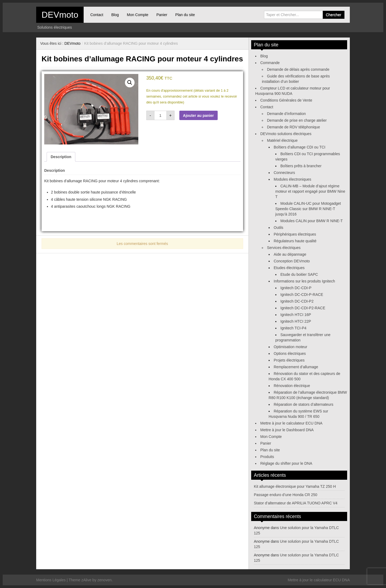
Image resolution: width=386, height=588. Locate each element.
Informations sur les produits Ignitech (304, 281)
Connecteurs (284, 173)
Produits (267, 457)
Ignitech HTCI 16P (296, 315)
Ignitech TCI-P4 (293, 328)
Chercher (333, 15)
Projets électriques (289, 360)
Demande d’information (286, 114)
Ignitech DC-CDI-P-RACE (302, 295)
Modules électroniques (292, 179)
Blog (115, 15)
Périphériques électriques (295, 234)
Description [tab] (61, 157)
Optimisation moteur (290, 347)
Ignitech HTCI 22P (296, 321)
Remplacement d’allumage (296, 367)
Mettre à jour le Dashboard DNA (287, 430)
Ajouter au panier (198, 116)
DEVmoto (60, 15)
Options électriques (290, 353)
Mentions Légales (51, 580)
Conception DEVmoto (292, 261)
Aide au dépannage (290, 254)
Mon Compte (138, 15)
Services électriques (284, 248)
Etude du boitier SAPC (299, 274)
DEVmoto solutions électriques (286, 134)
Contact (97, 15)
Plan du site (185, 15)
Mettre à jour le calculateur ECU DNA (291, 423)
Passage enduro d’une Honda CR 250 (286, 495)
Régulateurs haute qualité (295, 241)
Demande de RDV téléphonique (294, 127)
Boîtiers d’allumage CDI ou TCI (300, 147)
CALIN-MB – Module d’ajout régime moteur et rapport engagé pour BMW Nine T (310, 191)
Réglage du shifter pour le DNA (286, 463)
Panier (162, 15)
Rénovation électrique (292, 386)
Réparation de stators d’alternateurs (304, 404)
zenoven (104, 580)
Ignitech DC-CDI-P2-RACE (303, 308)
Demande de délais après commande (298, 69)
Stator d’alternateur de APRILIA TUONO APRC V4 (296, 503)
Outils (279, 228)
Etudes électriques (289, 268)
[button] (130, 83)
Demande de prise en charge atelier (297, 120)
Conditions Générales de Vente (286, 100)
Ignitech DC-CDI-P (296, 288)
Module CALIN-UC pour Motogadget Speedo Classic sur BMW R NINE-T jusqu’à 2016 (308, 209)
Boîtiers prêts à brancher (301, 166)
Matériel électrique (282, 140)
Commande (270, 63)
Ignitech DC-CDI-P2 (297, 301)
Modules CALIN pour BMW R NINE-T (312, 221)
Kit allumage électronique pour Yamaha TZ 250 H (295, 486)
